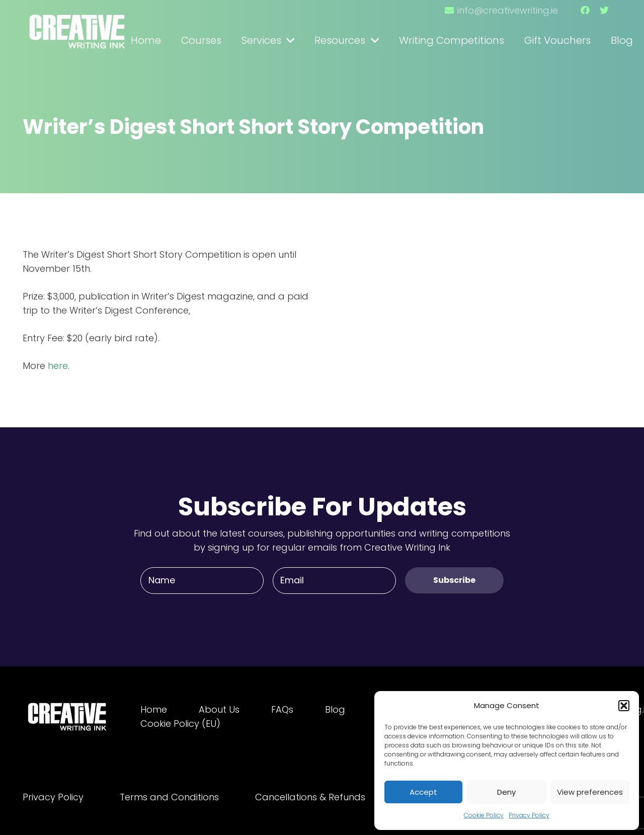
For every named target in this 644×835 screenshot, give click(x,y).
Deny (506, 792)
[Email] (334, 580)
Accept (423, 792)
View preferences (590, 792)
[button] (624, 706)
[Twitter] (604, 10)
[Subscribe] (454, 580)
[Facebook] (585, 10)
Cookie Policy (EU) (180, 724)
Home (154, 709)
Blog (335, 709)
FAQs (282, 709)
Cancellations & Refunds (310, 797)
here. (59, 366)
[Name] (202, 580)
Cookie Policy (484, 815)
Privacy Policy (529, 815)
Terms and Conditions (169, 797)
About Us (219, 709)
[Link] (78, 27)
